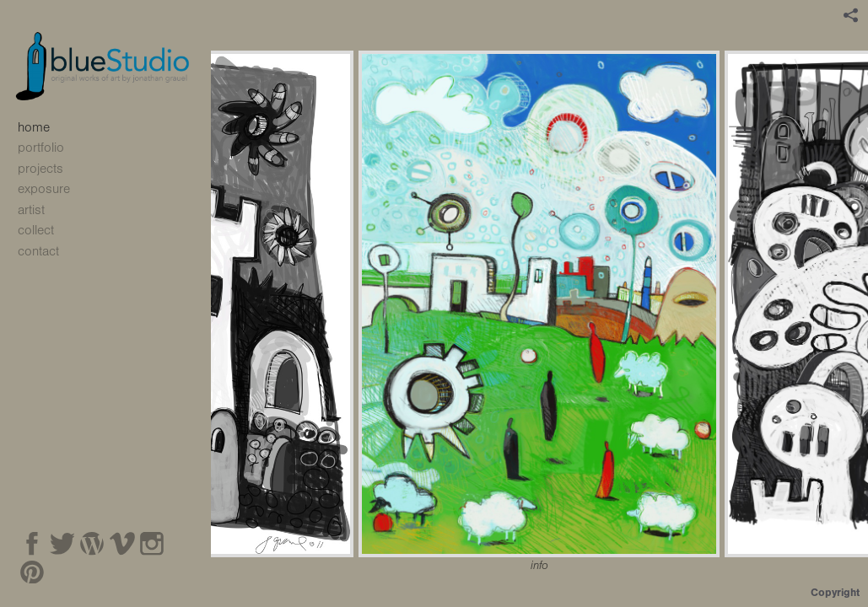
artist (31, 210)
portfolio (50, 148)
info (539, 566)
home (34, 127)
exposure (44, 189)
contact (38, 251)
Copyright (835, 592)
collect (36, 230)
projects (49, 169)
